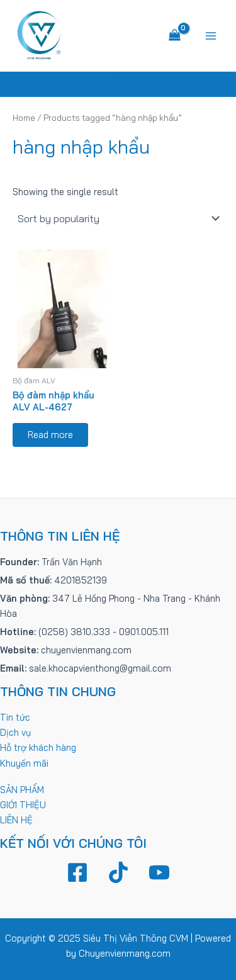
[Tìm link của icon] (118, 84)
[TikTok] (118, 872)
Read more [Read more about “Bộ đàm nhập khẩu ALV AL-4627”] (50, 435)
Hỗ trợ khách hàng (38, 747)
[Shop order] (118, 218)
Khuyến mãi (24, 763)
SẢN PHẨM (22, 790)
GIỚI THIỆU (23, 805)
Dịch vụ (15, 732)
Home (24, 118)
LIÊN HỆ (16, 820)
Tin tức (15, 717)
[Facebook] (77, 872)
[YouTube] (159, 872)
